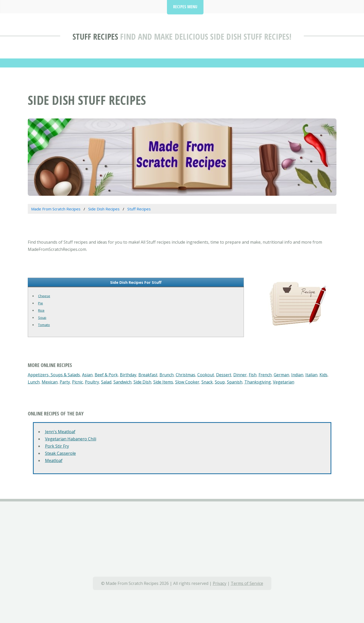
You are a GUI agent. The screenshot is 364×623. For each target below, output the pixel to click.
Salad (106, 382)
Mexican (50, 382)
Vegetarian (284, 382)
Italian (311, 375)
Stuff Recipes (95, 36)
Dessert (224, 375)
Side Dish (142, 382)
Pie (41, 303)
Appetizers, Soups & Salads (54, 375)
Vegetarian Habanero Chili (71, 439)
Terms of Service (247, 583)
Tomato (44, 325)
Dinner (240, 375)
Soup (42, 318)
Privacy (220, 583)
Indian (297, 375)
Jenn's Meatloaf (60, 432)
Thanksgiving (258, 382)
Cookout (206, 375)
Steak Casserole (60, 453)
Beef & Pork (106, 375)
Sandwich (122, 382)
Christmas (185, 375)
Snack (207, 382)
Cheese (44, 296)
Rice (41, 310)
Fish (253, 375)
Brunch (167, 375)
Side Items (163, 382)
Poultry (92, 382)
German (281, 375)
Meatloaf (54, 460)
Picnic (77, 382)
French (265, 375)
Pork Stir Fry (57, 446)
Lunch (34, 382)
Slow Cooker (187, 382)
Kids (323, 375)
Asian (87, 375)
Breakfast (148, 375)
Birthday (128, 375)
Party (65, 382)
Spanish (235, 382)
